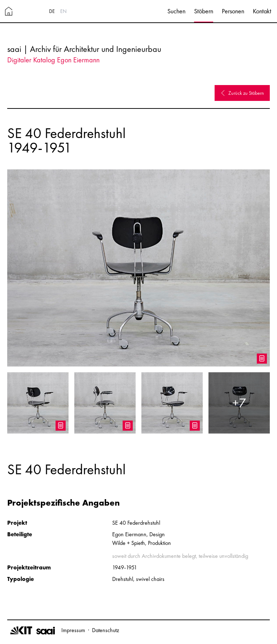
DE (52, 11)
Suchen (176, 11)
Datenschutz (105, 630)
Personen (233, 11)
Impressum (73, 630)
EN (63, 11)
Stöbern (204, 11)
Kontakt (262, 11)
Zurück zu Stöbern (242, 93)
